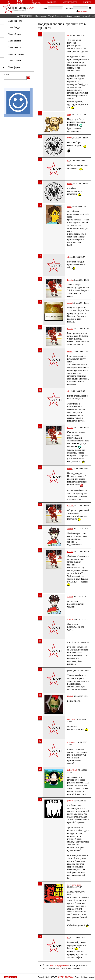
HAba (70, 138)
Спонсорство (70, 2)
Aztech (70, 303)
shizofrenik (72, 742)
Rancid (70, 280)
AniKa (70, 619)
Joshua (70, 529)
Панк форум (41, 16)
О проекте (36, 2)
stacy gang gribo (74, 885)
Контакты (52, 2)
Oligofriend (72, 770)
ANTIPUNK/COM (25, 16)
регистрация (83, 11)
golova (70, 801)
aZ (68, 35)
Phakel (70, 696)
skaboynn (71, 719)
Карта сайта (20, 2)
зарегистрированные (60, 965)
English (87, 2)
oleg (69, 114)
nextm (70, 351)
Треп (51, 16)
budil (69, 206)
